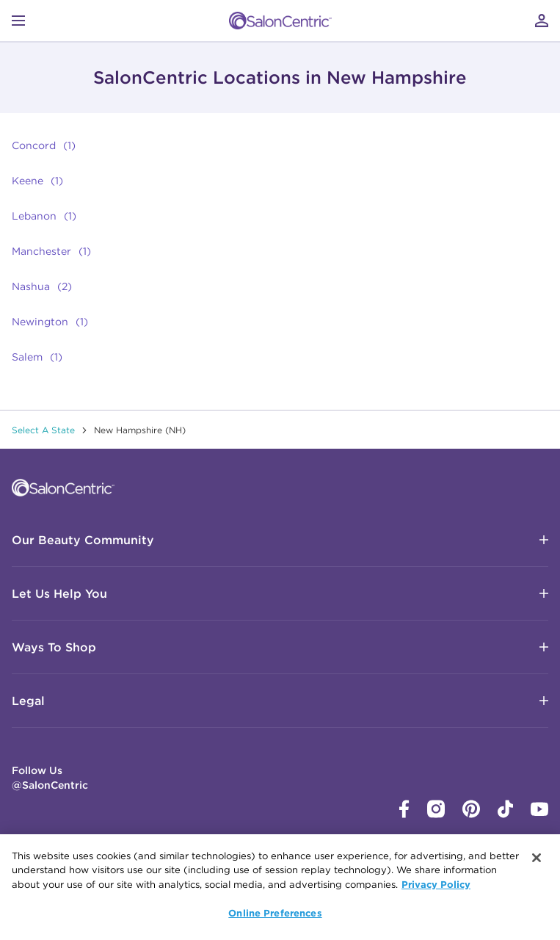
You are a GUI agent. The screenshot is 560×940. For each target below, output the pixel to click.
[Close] (537, 858)
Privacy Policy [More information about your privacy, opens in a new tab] (436, 884)
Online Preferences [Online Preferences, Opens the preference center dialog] (275, 913)
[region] (280, 887)
